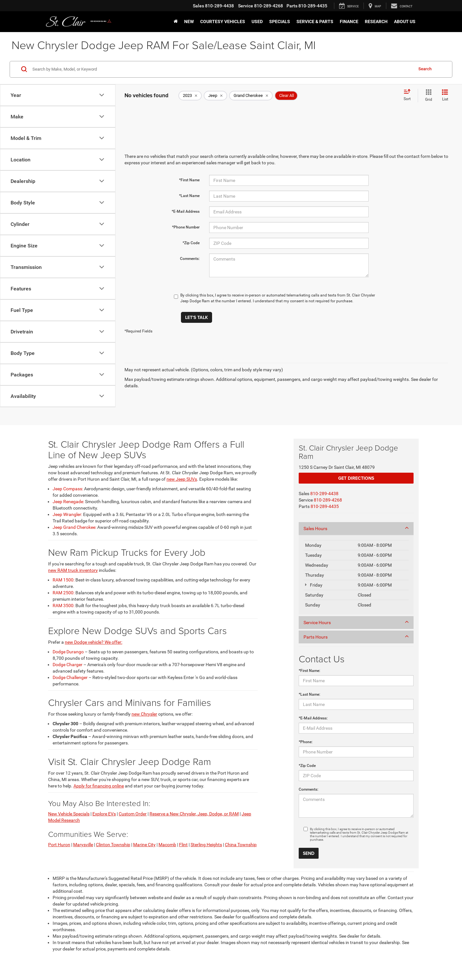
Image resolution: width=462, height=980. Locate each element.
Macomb (167, 845)
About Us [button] (405, 21)
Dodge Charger (68, 665)
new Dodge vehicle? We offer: (94, 642)
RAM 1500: (64, 580)
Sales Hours (356, 528)
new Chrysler (144, 714)
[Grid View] (427, 96)
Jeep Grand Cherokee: (74, 527)
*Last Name (189, 196)
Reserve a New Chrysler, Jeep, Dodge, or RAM (194, 814)
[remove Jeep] (215, 96)
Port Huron (59, 845)
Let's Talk (197, 317)
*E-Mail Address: (313, 718)
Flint (183, 845)
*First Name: (309, 671)
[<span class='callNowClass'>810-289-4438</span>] (324, 494)
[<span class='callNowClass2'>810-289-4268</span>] (328, 500)
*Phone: (306, 742)
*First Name (189, 180)
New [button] (189, 21)
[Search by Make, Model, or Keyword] (222, 69)
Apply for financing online (99, 786)
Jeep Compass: (68, 489)
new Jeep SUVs (182, 479)
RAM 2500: (64, 593)
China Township (241, 845)
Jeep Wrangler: (67, 514)
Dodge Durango (68, 652)
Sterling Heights (206, 845)
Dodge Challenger (70, 677)
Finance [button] (349, 21)
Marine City (144, 845)
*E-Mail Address (186, 211)
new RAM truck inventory (73, 570)
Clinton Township (113, 845)
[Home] (176, 21)
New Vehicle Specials (69, 814)
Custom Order (133, 814)
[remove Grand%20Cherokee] (251, 96)
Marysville (83, 845)
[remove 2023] (190, 96)
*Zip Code (191, 243)
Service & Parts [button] (315, 21)
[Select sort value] (409, 95)
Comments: (190, 259)
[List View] (445, 96)
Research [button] (376, 21)
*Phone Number (186, 227)
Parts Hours (356, 637)
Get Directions (356, 478)
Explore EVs (104, 814)
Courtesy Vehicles (223, 21)
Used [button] (257, 21)
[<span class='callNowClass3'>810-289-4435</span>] (325, 506)
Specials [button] (280, 21)
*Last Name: (309, 694)
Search (425, 69)
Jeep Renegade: (68, 502)
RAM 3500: (64, 606)
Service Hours (356, 622)
